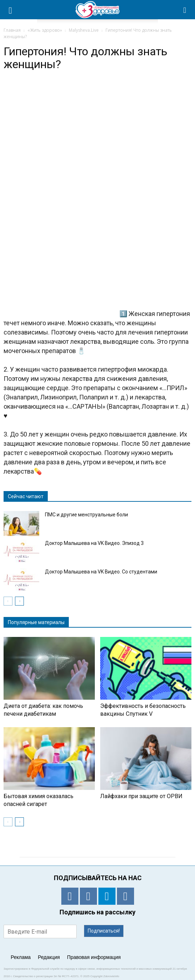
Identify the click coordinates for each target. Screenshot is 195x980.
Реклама (21, 957)
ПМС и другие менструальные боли (86, 515)
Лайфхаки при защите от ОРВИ (141, 796)
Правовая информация (94, 957)
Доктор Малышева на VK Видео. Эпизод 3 (94, 543)
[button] (185, 10)
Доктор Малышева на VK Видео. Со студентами (101, 572)
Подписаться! (104, 931)
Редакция (49, 957)
